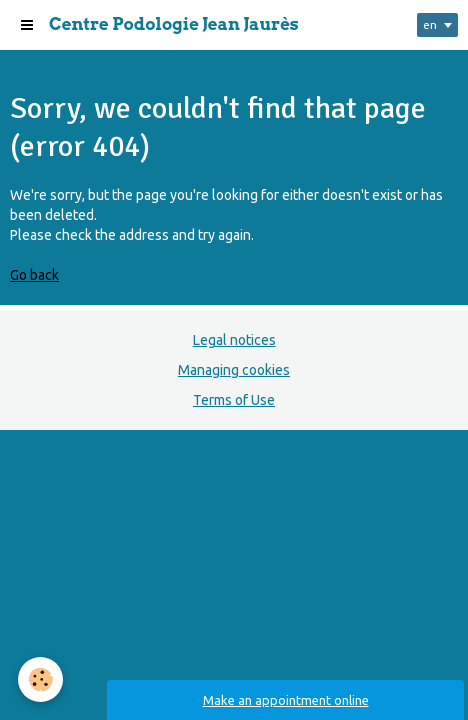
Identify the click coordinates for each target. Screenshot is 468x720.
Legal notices (234, 340)
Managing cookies (234, 370)
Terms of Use (234, 400)
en (430, 24)
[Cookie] (40, 679)
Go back (34, 275)
